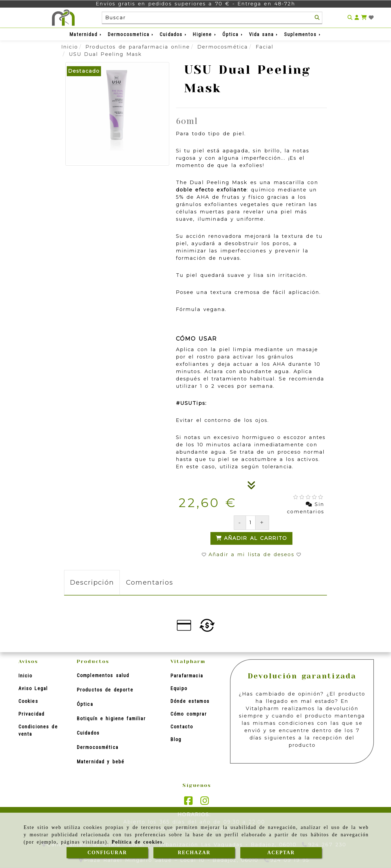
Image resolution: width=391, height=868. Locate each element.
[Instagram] (205, 802)
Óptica (233, 34)
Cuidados (173, 34)
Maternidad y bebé (101, 762)
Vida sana (264, 34)
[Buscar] (317, 18)
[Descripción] (251, 487)
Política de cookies (137, 842)
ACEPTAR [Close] (281, 853)
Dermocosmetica (131, 34)
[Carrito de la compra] (364, 18)
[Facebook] (188, 802)
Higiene (205, 34)
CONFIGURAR (107, 853)
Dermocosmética (98, 747)
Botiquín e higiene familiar (111, 718)
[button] (357, 18)
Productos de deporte (105, 690)
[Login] (371, 18)
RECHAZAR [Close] (194, 853)
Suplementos (303, 34)
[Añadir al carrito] (252, 538)
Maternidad (86, 34)
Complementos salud (103, 675)
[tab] (92, 583)
